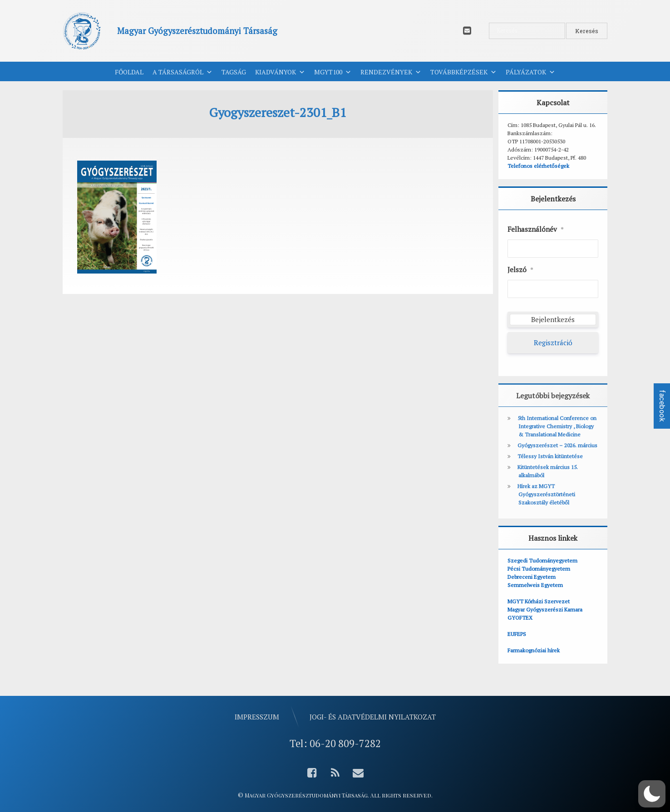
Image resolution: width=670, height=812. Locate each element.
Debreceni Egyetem (532, 577)
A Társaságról (182, 72)
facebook (662, 406)
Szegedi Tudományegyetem (542, 560)
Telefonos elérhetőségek (538, 166)
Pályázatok (530, 72)
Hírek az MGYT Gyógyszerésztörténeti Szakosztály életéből (546, 494)
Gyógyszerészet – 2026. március (557, 445)
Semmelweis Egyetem (535, 585)
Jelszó (520, 270)
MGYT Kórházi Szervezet (539, 601)
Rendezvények (391, 72)
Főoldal (129, 72)
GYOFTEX (520, 618)
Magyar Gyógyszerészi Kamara (545, 609)
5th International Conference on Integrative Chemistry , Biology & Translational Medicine (557, 426)
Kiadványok (280, 72)
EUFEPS (517, 634)
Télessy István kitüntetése (550, 456)
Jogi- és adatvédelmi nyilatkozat (373, 717)
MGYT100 (333, 72)
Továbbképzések (463, 72)
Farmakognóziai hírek (534, 650)
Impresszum (257, 717)
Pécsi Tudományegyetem (539, 569)
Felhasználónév (536, 230)
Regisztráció (553, 342)
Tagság (234, 72)
